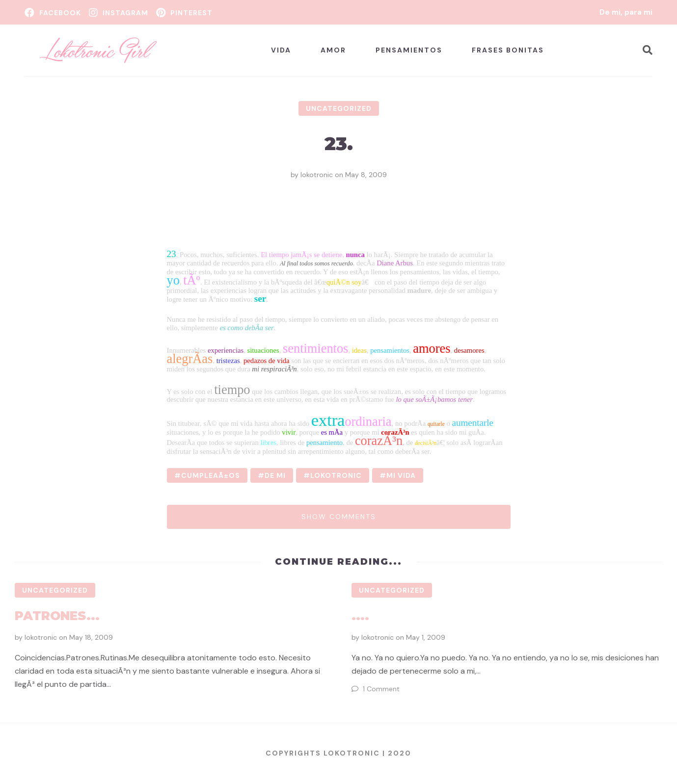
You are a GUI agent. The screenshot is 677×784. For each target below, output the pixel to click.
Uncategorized (339, 108)
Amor (333, 50)
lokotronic (317, 175)
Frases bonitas (508, 50)
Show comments (339, 517)
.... (360, 616)
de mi (275, 475)
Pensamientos (409, 50)
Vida (281, 50)
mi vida (401, 475)
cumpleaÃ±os (211, 475)
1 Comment (381, 689)
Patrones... (57, 616)
